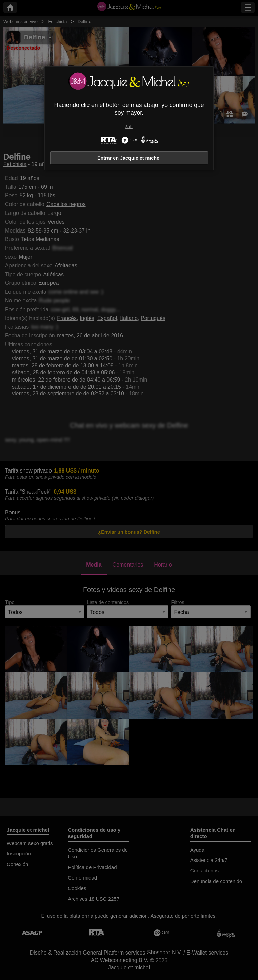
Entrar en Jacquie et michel (129, 158)
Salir (129, 127)
